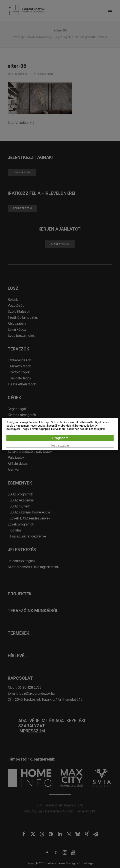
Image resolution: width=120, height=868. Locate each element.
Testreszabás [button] (60, 445)
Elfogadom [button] (60, 438)
